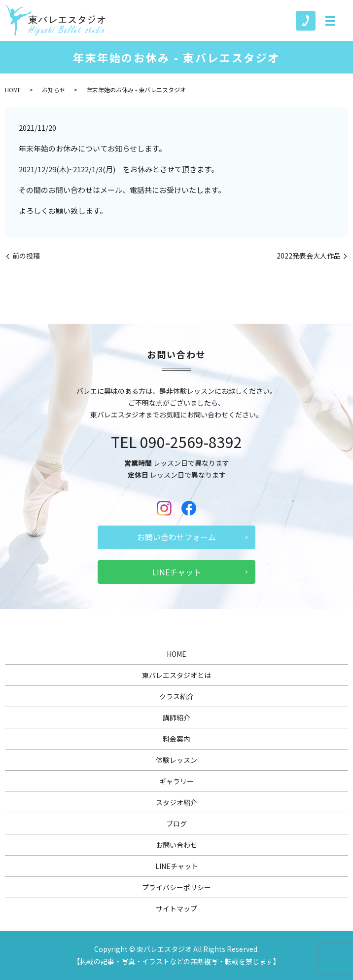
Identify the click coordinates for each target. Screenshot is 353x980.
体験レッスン (176, 760)
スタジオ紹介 (176, 802)
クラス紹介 (176, 696)
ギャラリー (176, 781)
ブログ (176, 824)
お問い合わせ (176, 845)
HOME (13, 90)
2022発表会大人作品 (309, 256)
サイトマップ (176, 908)
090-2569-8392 (191, 442)
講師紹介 (176, 717)
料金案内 (176, 739)
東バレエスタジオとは (176, 675)
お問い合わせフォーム (176, 537)
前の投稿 (26, 256)
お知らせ (54, 90)
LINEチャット (177, 572)
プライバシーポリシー (176, 887)
